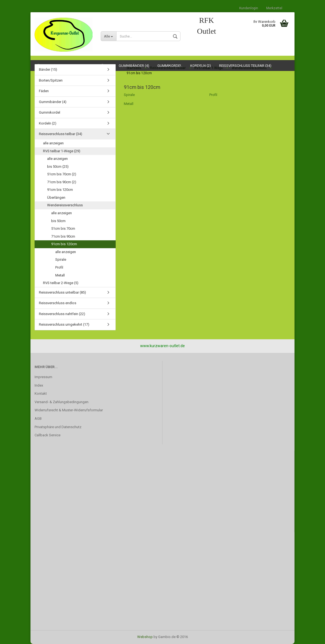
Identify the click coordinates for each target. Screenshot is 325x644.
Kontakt (41, 393)
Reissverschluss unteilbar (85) (62, 292)
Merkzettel (274, 8)
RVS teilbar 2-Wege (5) (61, 283)
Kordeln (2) (48, 123)
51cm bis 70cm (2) (62, 174)
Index (39, 385)
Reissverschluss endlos (58, 303)
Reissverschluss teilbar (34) (61, 134)
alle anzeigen (53, 143)
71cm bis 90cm (63, 236)
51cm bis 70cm (63, 228)
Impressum (43, 377)
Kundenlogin (249, 8)
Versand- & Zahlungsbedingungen (62, 402)
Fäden (44, 91)
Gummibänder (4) (53, 102)
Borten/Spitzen (51, 80)
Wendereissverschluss (65, 205)
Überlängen (56, 197)
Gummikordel (50, 112)
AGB (38, 419)
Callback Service (47, 435)
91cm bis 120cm (60, 190)
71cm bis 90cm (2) (62, 182)
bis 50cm (58, 221)
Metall (129, 104)
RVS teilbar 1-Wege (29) (62, 151)
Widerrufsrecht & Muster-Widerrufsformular (69, 410)
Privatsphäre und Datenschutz (58, 427)
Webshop (145, 637)
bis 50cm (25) (58, 167)
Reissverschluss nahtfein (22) (62, 314)
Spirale (129, 95)
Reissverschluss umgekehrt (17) (64, 324)
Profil (213, 95)
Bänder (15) (48, 69)
